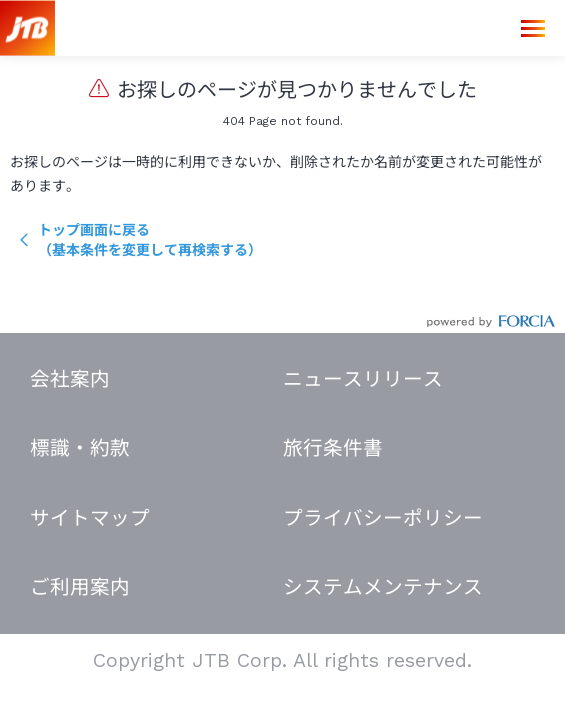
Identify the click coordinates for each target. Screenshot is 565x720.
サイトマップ (90, 518)
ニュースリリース (363, 379)
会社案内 (70, 379)
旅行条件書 (333, 448)
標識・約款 (80, 448)
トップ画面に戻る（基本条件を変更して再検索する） (150, 240)
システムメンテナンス (383, 587)
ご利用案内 (80, 587)
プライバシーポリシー (383, 518)
